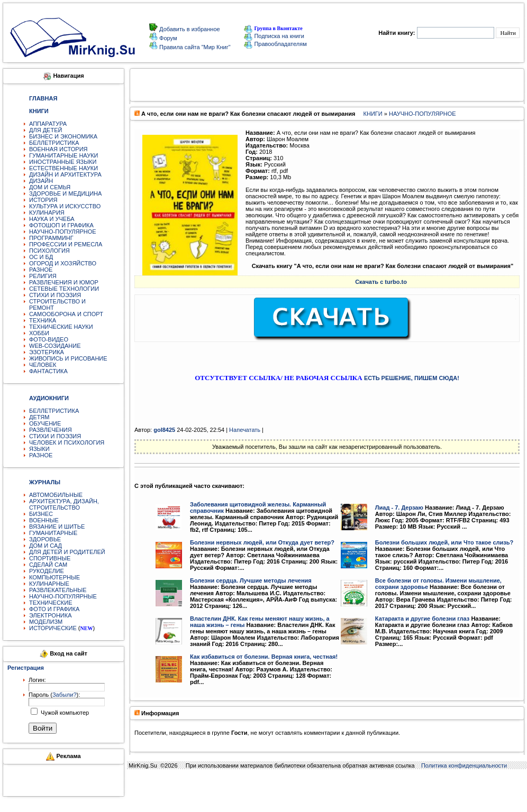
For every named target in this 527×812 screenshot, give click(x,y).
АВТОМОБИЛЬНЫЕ (56, 495)
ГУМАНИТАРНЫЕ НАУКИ (64, 155)
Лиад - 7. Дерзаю (399, 508)
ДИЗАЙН (41, 181)
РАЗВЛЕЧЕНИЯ (51, 430)
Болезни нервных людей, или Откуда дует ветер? (262, 542)
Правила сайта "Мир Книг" (194, 47)
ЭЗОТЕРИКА (47, 352)
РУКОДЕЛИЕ (47, 571)
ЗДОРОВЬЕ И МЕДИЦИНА (65, 193)
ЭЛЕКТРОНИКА (50, 615)
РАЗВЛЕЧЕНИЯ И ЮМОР (64, 282)
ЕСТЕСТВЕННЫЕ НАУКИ (63, 168)
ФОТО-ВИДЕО (49, 339)
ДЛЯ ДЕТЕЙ (46, 130)
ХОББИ (39, 333)
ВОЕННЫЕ (44, 520)
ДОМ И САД (46, 546)
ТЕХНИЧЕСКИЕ (51, 603)
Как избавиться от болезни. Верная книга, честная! (264, 657)
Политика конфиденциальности (464, 765)
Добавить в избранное (189, 29)
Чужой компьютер (64, 713)
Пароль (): (54, 695)
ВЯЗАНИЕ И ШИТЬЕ (57, 527)
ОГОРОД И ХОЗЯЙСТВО (63, 263)
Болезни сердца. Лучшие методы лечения (251, 580)
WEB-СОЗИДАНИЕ (55, 346)
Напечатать (245, 430)
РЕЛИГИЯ (43, 276)
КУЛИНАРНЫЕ (49, 584)
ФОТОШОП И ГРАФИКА (61, 225)
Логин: (37, 680)
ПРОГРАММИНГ (51, 238)
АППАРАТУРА (48, 124)
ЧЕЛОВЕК (43, 365)
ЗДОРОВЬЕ (45, 539)
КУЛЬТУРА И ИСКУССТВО (65, 206)
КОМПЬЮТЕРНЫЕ (54, 577)
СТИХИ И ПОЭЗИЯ (55, 295)
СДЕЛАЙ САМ (48, 565)
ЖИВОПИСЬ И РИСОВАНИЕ (68, 358)
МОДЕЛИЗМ (46, 622)
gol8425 (164, 430)
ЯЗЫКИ (39, 449)
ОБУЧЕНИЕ (45, 423)
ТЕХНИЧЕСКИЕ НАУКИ (61, 327)
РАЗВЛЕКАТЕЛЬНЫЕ (58, 590)
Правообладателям (275, 44)
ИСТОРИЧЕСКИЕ (53, 628)
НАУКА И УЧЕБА (52, 219)
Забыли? (65, 695)
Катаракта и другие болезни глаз (422, 619)
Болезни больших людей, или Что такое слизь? (444, 542)
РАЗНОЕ (41, 270)
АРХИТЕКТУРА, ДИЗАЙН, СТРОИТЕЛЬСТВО (64, 504)
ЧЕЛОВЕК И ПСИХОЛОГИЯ (67, 442)
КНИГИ (373, 114)
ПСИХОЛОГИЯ (49, 251)
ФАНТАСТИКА (48, 371)
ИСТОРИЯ (43, 200)
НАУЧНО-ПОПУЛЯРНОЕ (63, 232)
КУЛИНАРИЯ (47, 213)
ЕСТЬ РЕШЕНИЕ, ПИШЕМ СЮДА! (412, 378)
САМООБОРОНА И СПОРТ (66, 314)
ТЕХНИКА (43, 320)
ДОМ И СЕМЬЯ (50, 187)
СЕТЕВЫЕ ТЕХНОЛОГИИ (64, 289)
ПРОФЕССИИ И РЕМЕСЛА (66, 244)
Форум (167, 38)
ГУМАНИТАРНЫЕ (53, 533)
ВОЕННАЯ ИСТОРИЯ (58, 149)
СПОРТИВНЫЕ (50, 558)
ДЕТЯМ (39, 417)
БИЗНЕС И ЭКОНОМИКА (63, 136)
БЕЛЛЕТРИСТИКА (54, 143)
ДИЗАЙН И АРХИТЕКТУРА (65, 174)
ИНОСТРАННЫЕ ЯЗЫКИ (63, 162)
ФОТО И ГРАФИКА (54, 609)
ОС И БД (41, 257)
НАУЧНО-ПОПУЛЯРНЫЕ (63, 596)
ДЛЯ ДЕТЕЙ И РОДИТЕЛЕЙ (67, 552)
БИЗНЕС (41, 514)
